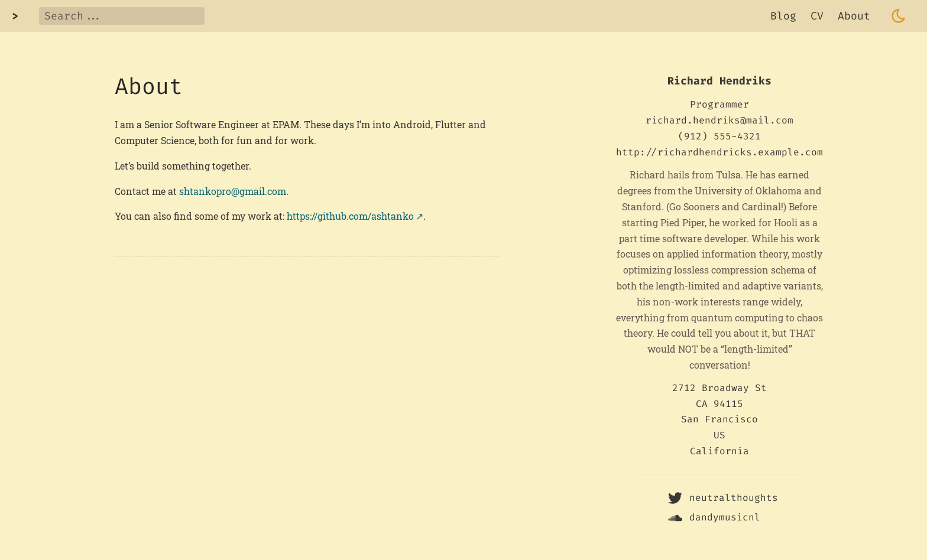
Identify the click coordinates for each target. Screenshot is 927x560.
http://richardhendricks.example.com (719, 152)
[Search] (122, 16)
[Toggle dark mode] (899, 16)
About (854, 16)
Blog (783, 16)
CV (817, 16)
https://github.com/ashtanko (350, 216)
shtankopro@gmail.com (233, 191)
